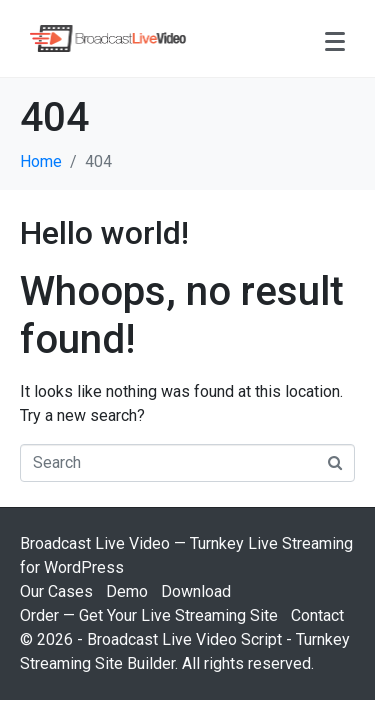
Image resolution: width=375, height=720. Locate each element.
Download (196, 591)
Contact (317, 615)
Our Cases (56, 591)
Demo (127, 591)
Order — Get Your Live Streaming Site (149, 615)
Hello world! (104, 233)
